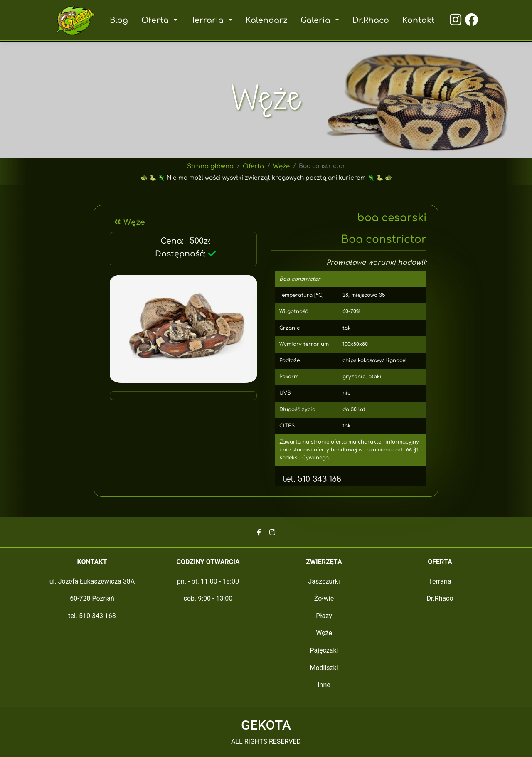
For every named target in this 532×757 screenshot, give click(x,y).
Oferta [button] (158, 20)
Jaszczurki (324, 581)
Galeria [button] (316, 20)
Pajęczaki (324, 650)
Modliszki (324, 668)
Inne (324, 685)
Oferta (253, 166)
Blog (121, 20)
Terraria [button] (210, 20)
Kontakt (416, 20)
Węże (281, 166)
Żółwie (324, 598)
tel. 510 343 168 (307, 479)
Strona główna (210, 166)
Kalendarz (267, 20)
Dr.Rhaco (369, 20)
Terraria (440, 581)
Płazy (324, 616)
